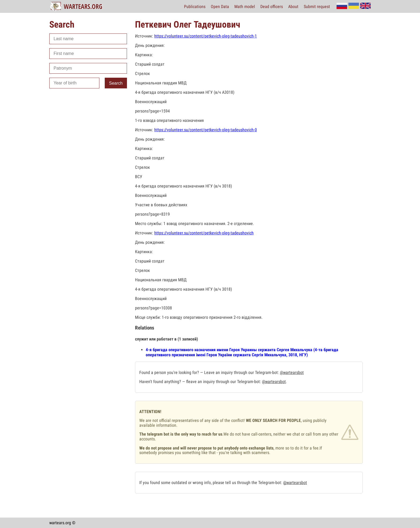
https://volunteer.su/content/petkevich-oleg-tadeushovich (204, 233)
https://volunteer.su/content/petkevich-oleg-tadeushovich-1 (206, 36)
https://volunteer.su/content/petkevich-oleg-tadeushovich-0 (206, 130)
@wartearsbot (292, 372)
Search (116, 83)
